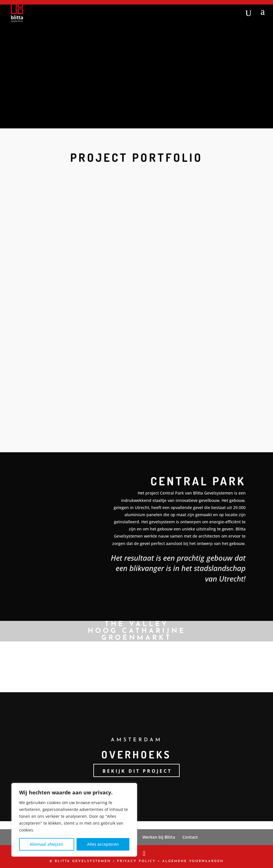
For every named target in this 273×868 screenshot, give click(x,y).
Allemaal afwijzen (47, 844)
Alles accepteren (103, 844)
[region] (74, 820)
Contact (190, 837)
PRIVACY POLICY (136, 861)
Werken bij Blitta (159, 837)
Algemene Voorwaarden (193, 861)
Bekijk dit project (137, 771)
